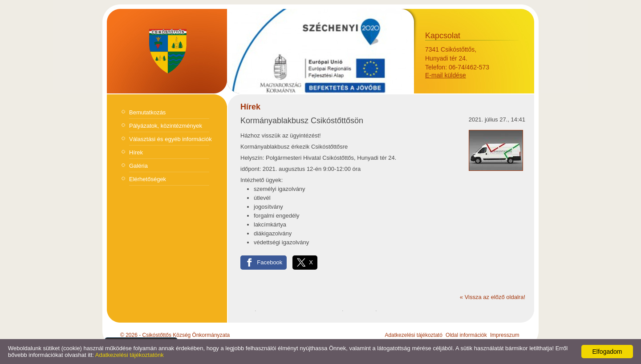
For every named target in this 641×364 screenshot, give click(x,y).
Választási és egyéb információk (170, 139)
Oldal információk (466, 335)
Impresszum (505, 335)
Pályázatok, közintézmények (166, 126)
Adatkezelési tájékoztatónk (130, 355)
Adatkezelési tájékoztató (413, 335)
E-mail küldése (446, 75)
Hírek (136, 152)
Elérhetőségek (148, 179)
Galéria (138, 166)
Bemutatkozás (147, 112)
